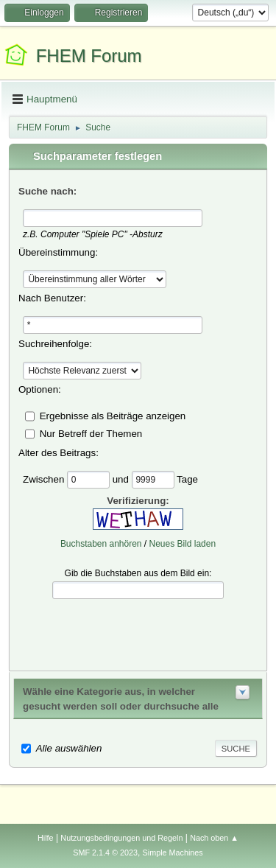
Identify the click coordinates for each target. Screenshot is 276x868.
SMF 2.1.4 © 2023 (105, 853)
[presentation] (138, 634)
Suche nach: (47, 191)
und (122, 479)
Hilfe (46, 838)
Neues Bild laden (183, 544)
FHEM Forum (89, 56)
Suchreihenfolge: (55, 344)
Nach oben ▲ (214, 838)
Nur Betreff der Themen (91, 433)
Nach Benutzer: (52, 298)
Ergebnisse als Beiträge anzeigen (113, 415)
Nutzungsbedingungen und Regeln (121, 838)
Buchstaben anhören (101, 544)
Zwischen (45, 479)
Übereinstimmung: (58, 252)
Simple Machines (173, 853)
